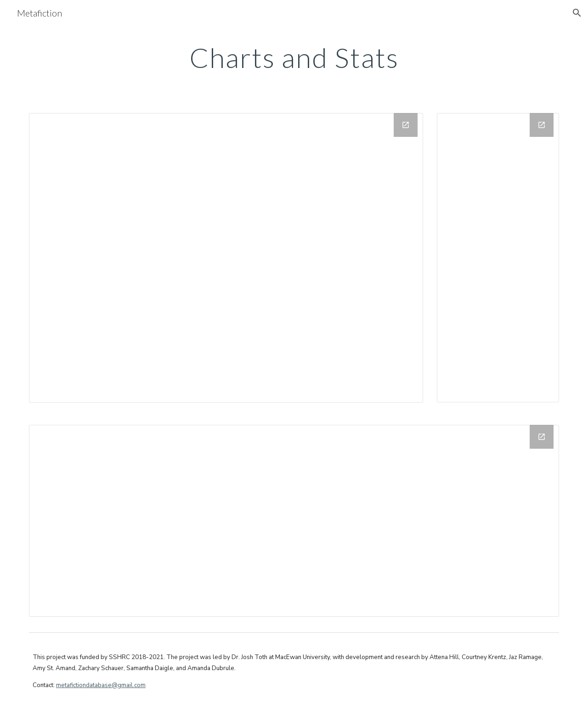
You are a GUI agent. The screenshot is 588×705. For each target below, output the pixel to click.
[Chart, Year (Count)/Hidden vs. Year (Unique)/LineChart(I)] (294, 521)
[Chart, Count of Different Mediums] (498, 258)
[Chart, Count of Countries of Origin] (226, 258)
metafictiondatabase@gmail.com (101, 685)
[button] (577, 13)
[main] (294, 57)
